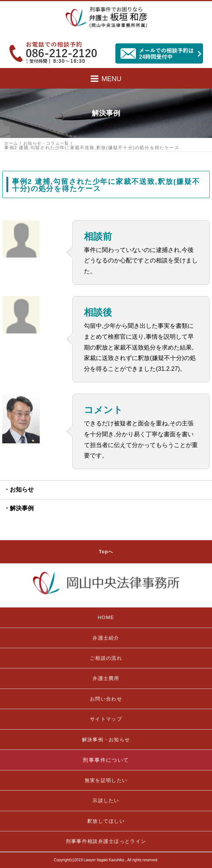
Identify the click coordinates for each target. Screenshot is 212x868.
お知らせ (22, 490)
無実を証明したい (106, 780)
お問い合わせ (106, 699)
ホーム (11, 143)
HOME (106, 617)
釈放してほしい (106, 821)
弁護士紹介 (106, 638)
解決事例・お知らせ (106, 740)
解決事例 (22, 508)
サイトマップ (106, 719)
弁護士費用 (106, 678)
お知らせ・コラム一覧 (46, 143)
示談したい (106, 801)
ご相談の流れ (106, 658)
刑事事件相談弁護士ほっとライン (106, 841)
